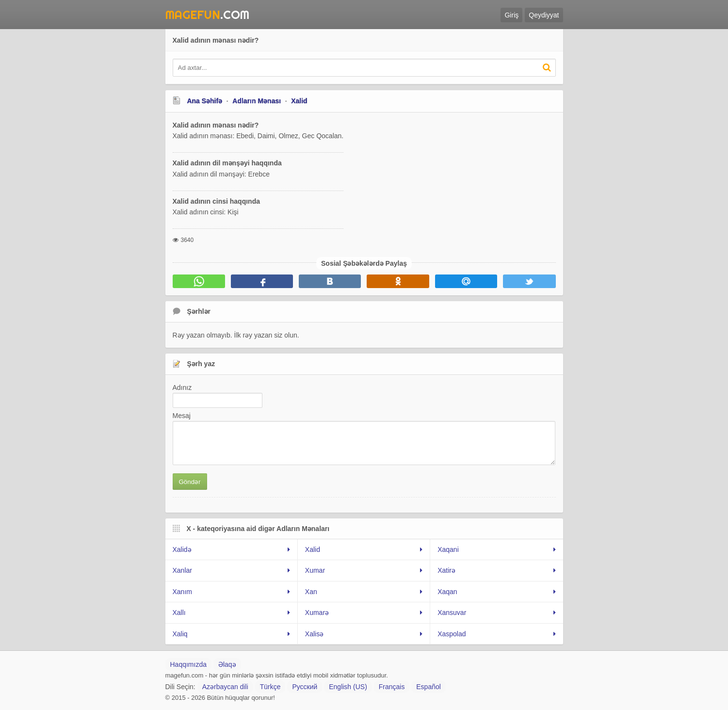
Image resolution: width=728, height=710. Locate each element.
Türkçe (270, 687)
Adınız (182, 387)
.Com (207, 15)
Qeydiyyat (544, 15)
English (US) (348, 687)
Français (392, 687)
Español (429, 687)
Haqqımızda (188, 664)
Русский (305, 687)
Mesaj (182, 416)
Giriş (511, 15)
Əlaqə (227, 664)
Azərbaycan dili (225, 687)
